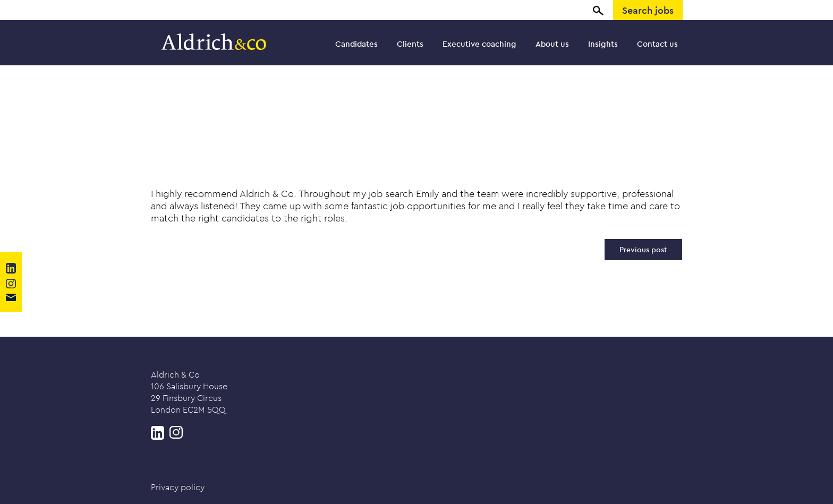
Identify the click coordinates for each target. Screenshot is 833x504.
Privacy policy (178, 487)
